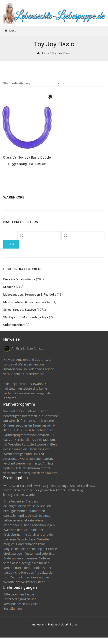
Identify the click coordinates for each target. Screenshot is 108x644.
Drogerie (9, 287)
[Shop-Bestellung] (31, 83)
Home (45, 53)
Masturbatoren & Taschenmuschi (27, 302)
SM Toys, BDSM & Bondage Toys (26, 317)
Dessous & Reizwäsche (19, 279)
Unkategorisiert (14, 325)
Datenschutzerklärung (62, 624)
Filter (11, 244)
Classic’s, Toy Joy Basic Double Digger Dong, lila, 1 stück (27, 161)
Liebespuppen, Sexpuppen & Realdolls (30, 294)
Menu (10, 31)
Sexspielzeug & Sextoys (20, 310)
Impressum (39, 624)
